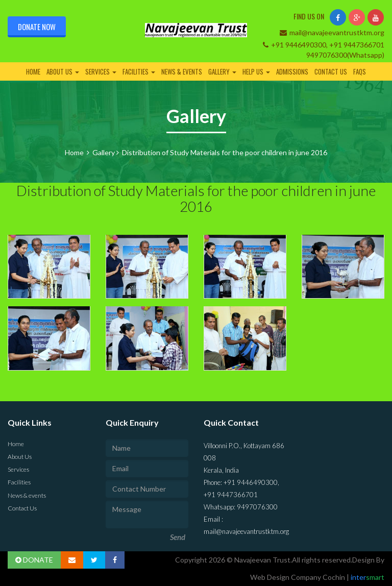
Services (101, 71)
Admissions (292, 71)
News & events (182, 71)
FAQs (360, 71)
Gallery (222, 71)
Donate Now (37, 27)
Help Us (256, 71)
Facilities (139, 71)
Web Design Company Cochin (298, 577)
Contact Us (331, 71)
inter (367, 577)
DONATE (34, 560)
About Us (63, 71)
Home (33, 71)
